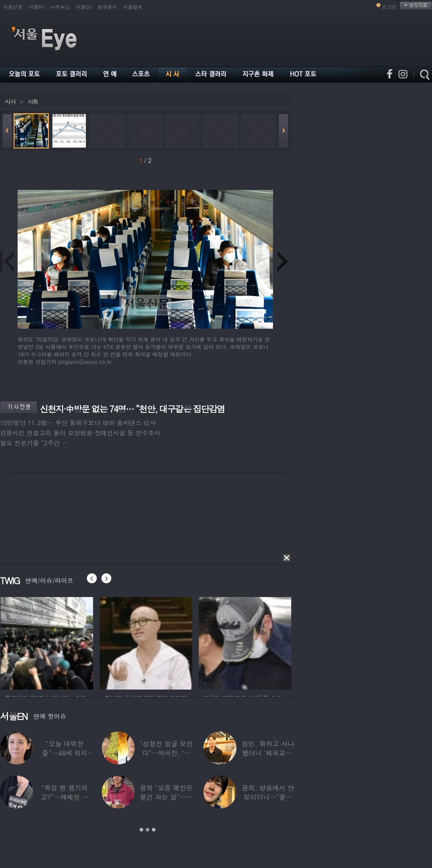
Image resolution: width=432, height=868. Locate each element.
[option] (60, 642)
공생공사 (107, 7)
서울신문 (13, 7)
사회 (33, 102)
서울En (83, 7)
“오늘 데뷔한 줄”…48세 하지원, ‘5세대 (65, 753)
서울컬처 (133, 7)
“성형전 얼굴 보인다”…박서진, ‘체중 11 (166, 753)
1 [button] (141, 830)
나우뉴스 (60, 7)
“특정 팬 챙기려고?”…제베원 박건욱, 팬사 (65, 797)
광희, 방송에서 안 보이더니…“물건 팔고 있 (268, 797)
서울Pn (36, 7)
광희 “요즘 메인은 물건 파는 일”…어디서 (166, 797)
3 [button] (154, 830)
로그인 (389, 7)
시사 (10, 102)
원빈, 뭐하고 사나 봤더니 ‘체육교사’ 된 (268, 753)
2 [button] (148, 830)
